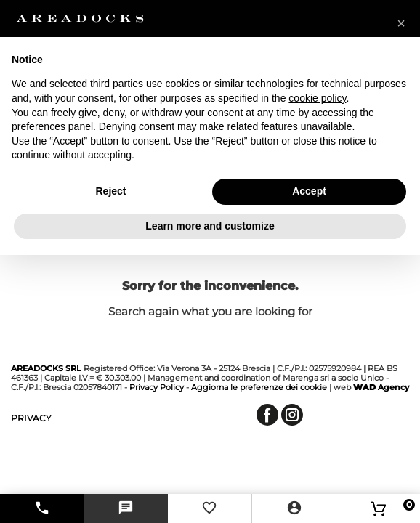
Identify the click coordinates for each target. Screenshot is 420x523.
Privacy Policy (157, 387)
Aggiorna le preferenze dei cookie (259, 387)
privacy (31, 418)
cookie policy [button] (317, 98)
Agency (381, 387)
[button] (401, 23)
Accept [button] (309, 191)
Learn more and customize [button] (210, 226)
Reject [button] (110, 191)
